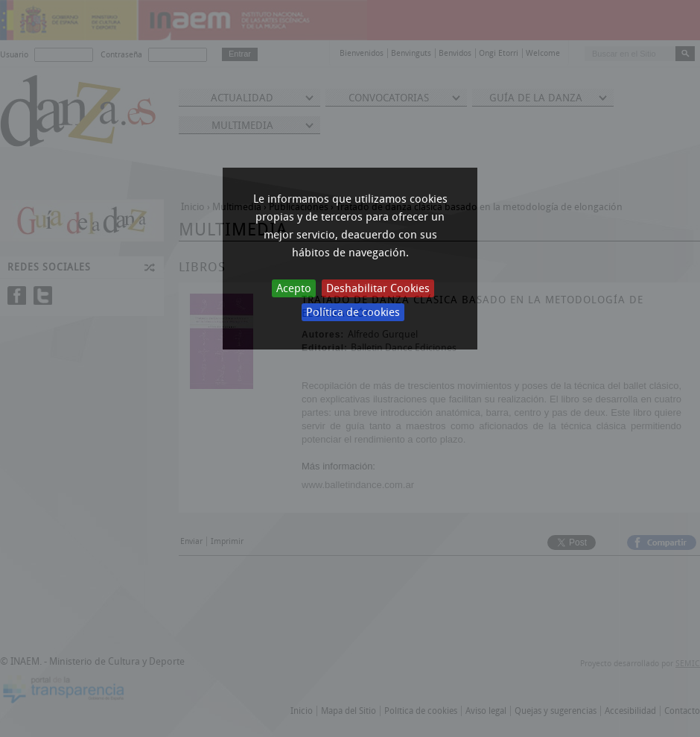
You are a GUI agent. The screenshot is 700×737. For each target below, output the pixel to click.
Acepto (294, 288)
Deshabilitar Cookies (378, 288)
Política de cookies (353, 312)
